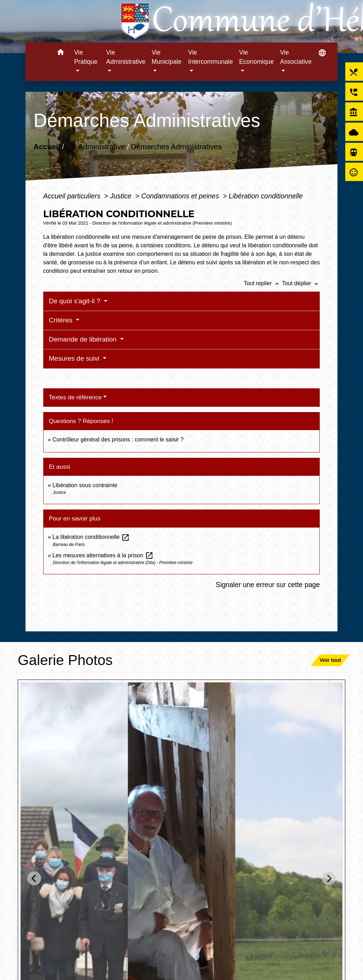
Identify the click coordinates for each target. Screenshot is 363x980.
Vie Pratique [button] (86, 57)
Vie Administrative (96, 147)
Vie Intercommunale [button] (211, 57)
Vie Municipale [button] (167, 57)
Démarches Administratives (176, 147)
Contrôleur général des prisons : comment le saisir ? (118, 440)
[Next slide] (329, 878)
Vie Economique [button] (257, 57)
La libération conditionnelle (91, 537)
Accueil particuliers (73, 196)
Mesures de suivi (75, 358)
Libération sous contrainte (85, 485)
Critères (62, 320)
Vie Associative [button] (296, 57)
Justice (122, 196)
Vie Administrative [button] (126, 57)
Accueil (47, 147)
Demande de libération (84, 339)
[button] (60, 53)
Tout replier (263, 283)
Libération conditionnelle (266, 196)
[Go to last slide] (34, 878)
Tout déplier (301, 283)
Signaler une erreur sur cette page (268, 585)
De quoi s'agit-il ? (76, 301)
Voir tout (330, 660)
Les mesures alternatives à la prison (103, 555)
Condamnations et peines (181, 196)
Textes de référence (75, 397)
